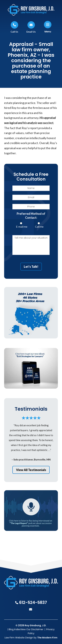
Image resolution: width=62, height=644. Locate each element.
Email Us (31, 32)
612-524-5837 (33, 602)
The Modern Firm (47, 638)
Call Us (14, 32)
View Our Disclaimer (32, 629)
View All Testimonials (31, 470)
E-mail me (22, 227)
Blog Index (15, 629)
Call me (39, 227)
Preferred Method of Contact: (31, 216)
